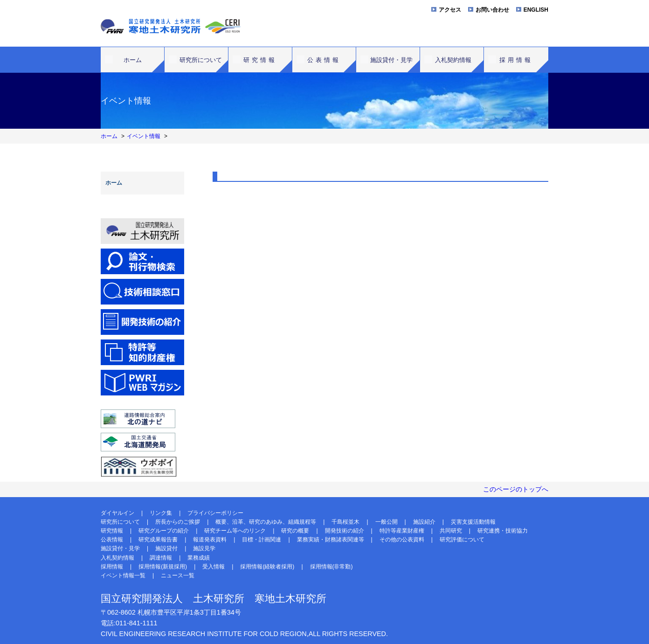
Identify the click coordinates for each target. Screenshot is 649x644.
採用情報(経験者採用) (267, 567)
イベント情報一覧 (123, 575)
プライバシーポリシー (215, 513)
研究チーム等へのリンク (235, 531)
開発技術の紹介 (345, 531)
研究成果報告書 (158, 540)
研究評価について (462, 540)
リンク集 (161, 513)
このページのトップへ (516, 489)
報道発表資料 (210, 540)
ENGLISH (536, 10)
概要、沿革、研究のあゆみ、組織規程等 (266, 522)
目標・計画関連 (262, 540)
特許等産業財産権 (402, 531)
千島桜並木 (345, 522)
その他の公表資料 (402, 540)
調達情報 (161, 558)
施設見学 (204, 548)
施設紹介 (424, 522)
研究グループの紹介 (164, 531)
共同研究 (451, 531)
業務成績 (199, 558)
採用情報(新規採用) (163, 567)
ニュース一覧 (178, 575)
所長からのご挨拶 (178, 522)
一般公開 (387, 522)
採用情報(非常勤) (331, 567)
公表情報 (324, 60)
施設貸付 (166, 548)
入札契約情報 (453, 60)
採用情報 (516, 60)
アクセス (450, 10)
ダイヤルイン (117, 513)
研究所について (201, 60)
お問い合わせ (492, 10)
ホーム (133, 60)
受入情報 (214, 567)
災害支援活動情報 (473, 522)
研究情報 (260, 60)
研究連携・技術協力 (503, 531)
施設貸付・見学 (391, 60)
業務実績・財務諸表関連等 (331, 540)
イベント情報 (144, 136)
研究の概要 (295, 531)
